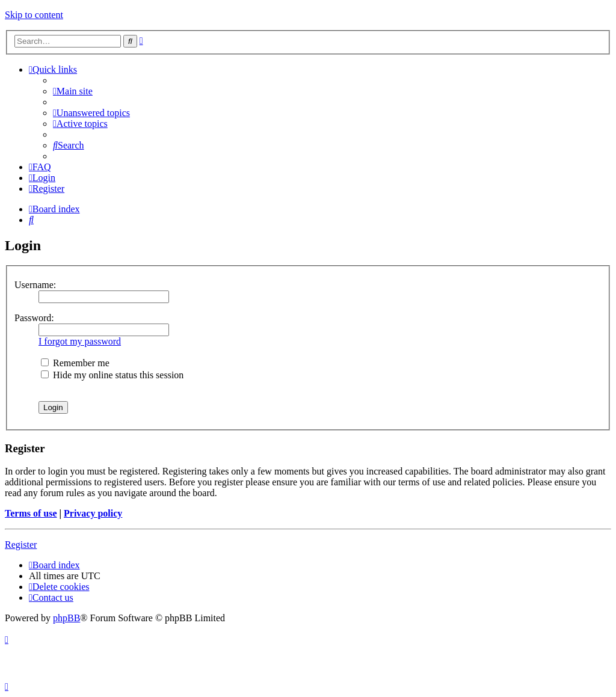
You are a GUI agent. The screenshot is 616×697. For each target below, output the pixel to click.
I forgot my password (80, 341)
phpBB (66, 618)
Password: (34, 318)
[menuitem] (73, 91)
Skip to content (34, 15)
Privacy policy (93, 513)
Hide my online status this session (112, 375)
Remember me (75, 363)
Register (21, 545)
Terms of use (31, 513)
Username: (35, 285)
